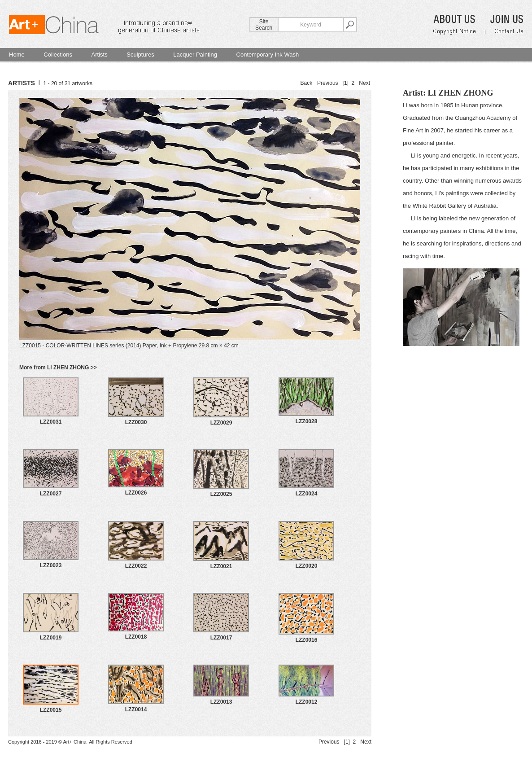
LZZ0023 (51, 565)
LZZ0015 (51, 710)
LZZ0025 (221, 494)
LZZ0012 (307, 702)
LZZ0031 (51, 422)
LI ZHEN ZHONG (460, 93)
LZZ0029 (221, 423)
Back (307, 83)
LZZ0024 (307, 494)
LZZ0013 (221, 702)
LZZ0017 (221, 638)
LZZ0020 (307, 566)
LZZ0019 (51, 638)
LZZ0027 (51, 494)
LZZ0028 (307, 421)
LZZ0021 (221, 566)
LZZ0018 (136, 637)
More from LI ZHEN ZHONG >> (58, 368)
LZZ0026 (136, 493)
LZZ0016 (307, 640)
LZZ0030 (136, 422)
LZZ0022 (136, 566)
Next (364, 83)
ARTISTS (22, 83)
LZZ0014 (136, 709)
